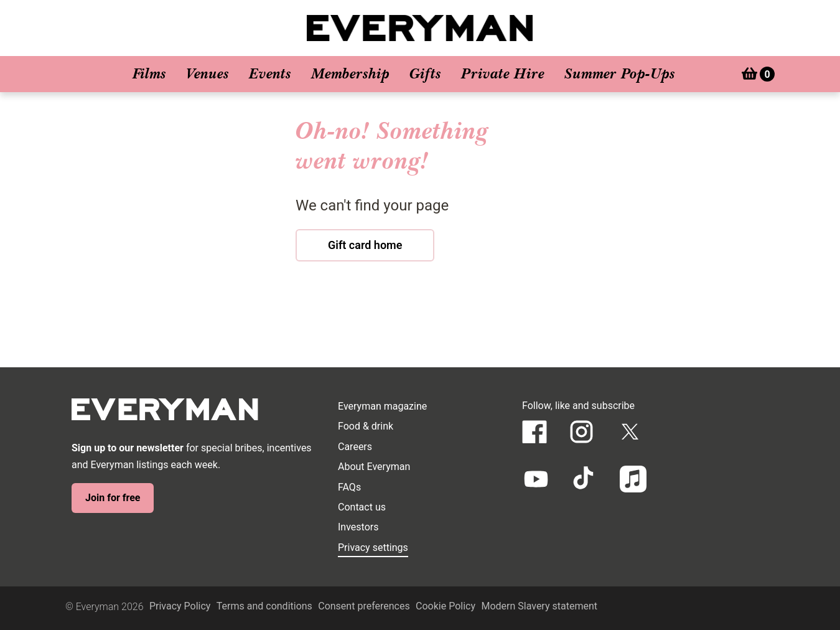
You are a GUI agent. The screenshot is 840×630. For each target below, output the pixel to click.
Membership (350, 74)
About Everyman (374, 467)
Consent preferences (364, 606)
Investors (358, 527)
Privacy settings (373, 548)
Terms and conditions (264, 606)
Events (270, 74)
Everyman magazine (382, 406)
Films (149, 74)
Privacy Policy (180, 606)
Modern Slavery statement (539, 606)
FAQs (349, 487)
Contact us (362, 507)
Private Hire (503, 74)
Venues (208, 74)
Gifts (425, 74)
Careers (355, 447)
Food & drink (366, 426)
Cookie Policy (446, 606)
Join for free (113, 498)
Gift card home (365, 245)
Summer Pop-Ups (620, 74)
